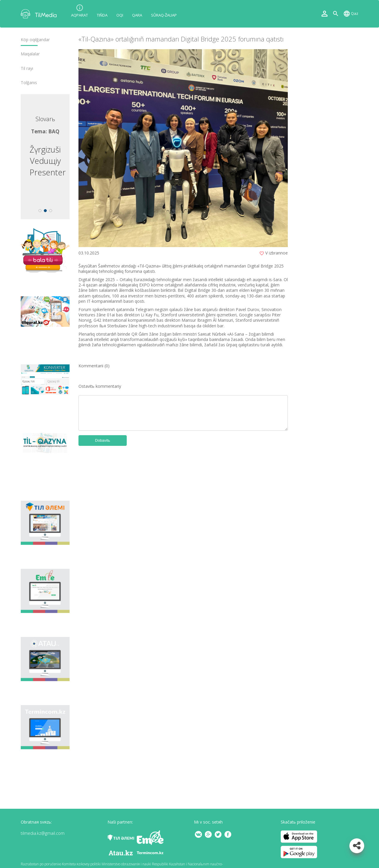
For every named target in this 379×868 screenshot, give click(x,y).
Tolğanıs (29, 83)
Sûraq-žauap (164, 15)
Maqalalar (30, 54)
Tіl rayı (27, 68)
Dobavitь (103, 440)
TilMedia (40, 14)
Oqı (120, 15)
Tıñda (102, 15)
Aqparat (80, 15)
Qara (137, 15)
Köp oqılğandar (35, 40)
